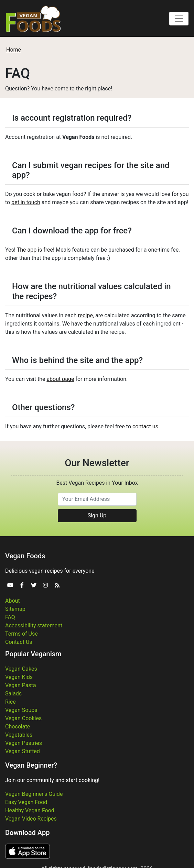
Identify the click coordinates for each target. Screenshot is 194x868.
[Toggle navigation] (179, 19)
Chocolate (18, 727)
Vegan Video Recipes (31, 819)
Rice (10, 702)
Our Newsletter (97, 463)
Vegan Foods (25, 556)
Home (14, 50)
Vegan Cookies (23, 718)
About (13, 601)
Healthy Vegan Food (30, 810)
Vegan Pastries (24, 743)
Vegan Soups (21, 710)
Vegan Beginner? (31, 765)
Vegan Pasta (21, 685)
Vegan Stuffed (23, 751)
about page (60, 379)
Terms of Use (21, 634)
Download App (27, 833)
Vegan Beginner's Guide (34, 794)
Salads (13, 694)
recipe (85, 315)
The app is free (35, 250)
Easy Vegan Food (26, 802)
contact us (145, 426)
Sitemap (15, 609)
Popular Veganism (33, 654)
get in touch (26, 202)
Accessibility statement (34, 625)
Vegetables (19, 735)
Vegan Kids (19, 677)
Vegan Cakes (21, 669)
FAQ (10, 617)
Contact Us (19, 642)
